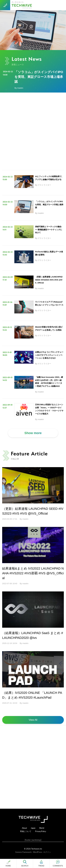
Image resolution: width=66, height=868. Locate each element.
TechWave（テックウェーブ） (22, 5)
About (24, 828)
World (42, 828)
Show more (33, 433)
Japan (33, 828)
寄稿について (26, 831)
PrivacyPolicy (41, 831)
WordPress (37, 852)
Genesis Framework (23, 852)
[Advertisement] (33, 131)
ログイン (47, 852)
